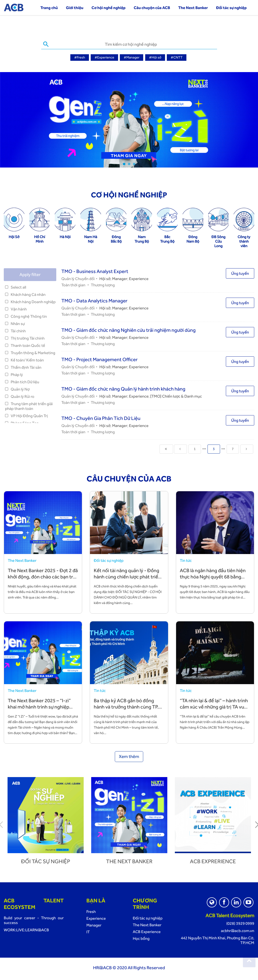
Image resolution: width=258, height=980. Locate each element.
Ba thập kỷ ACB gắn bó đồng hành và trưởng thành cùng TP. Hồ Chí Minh (126, 706)
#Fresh (80, 58)
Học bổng (141, 938)
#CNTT (176, 58)
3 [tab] (134, 164)
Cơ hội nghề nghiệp (108, 8)
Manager (120, 278)
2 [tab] (129, 164)
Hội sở (105, 278)
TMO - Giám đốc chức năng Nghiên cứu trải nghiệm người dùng (128, 330)
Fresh (91, 911)
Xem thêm (129, 756)
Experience (139, 278)
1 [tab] (124, 164)
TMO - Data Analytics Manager (94, 300)
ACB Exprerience (213, 861)
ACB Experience (147, 931)
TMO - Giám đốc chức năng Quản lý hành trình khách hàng (123, 389)
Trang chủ (49, 8)
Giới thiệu (75, 8)
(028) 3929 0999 (240, 923)
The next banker (129, 861)
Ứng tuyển (240, 273)
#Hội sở (155, 58)
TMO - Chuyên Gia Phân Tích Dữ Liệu (101, 418)
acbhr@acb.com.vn (238, 930)
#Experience (104, 58)
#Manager (132, 58)
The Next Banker (193, 8)
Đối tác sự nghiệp (231, 8)
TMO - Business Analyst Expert (95, 271)
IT (88, 932)
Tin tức (186, 560)
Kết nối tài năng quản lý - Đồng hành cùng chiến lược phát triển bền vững (127, 576)
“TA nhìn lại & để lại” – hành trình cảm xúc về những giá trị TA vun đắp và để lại (214, 706)
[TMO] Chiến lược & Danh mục (176, 396)
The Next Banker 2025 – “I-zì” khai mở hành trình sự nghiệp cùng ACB (39, 706)
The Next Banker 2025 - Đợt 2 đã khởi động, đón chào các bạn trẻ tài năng (43, 576)
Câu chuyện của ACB (152, 8)
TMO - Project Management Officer (99, 359)
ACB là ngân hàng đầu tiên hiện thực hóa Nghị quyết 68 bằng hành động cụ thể (213, 576)
